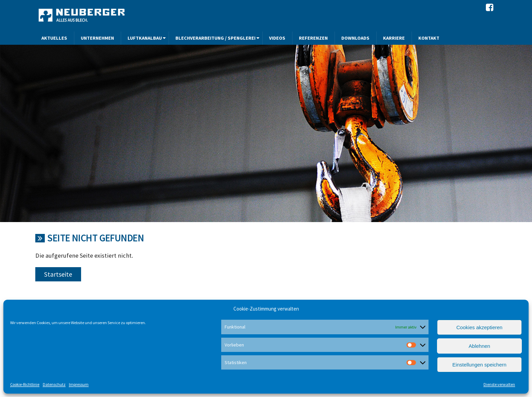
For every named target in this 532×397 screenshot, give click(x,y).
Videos (277, 38)
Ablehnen (479, 346)
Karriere (394, 38)
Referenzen (313, 38)
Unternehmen (97, 38)
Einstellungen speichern (479, 365)
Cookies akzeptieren (479, 327)
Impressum (79, 384)
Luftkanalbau (145, 38)
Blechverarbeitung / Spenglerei (215, 38)
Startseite (58, 274)
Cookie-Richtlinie (25, 384)
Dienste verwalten (499, 384)
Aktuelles (54, 38)
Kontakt (429, 38)
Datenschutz (54, 384)
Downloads (355, 38)
